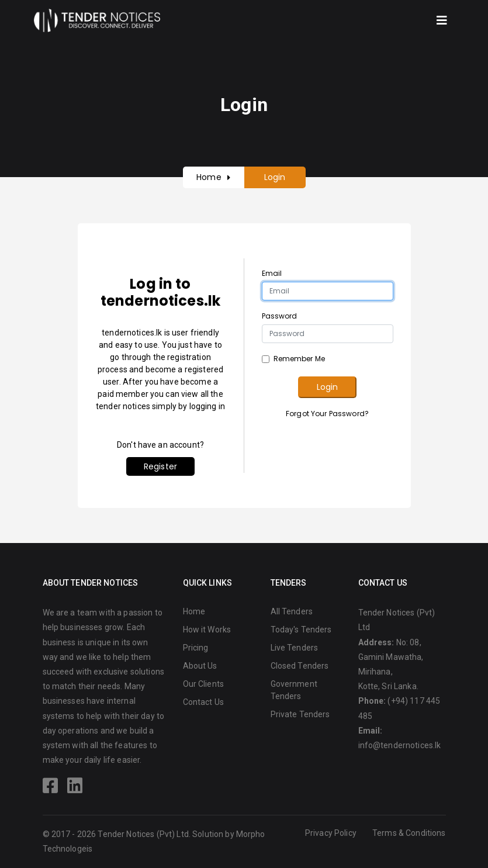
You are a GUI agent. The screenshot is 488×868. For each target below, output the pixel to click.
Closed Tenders (300, 666)
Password (280, 316)
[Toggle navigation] (442, 20)
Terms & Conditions (409, 833)
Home (209, 177)
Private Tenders (300, 714)
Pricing (196, 648)
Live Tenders (295, 648)
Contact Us (203, 702)
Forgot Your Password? (327, 414)
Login (327, 387)
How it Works (207, 630)
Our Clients (204, 684)
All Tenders (292, 611)
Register (160, 466)
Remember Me (300, 359)
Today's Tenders (301, 630)
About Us (200, 666)
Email (272, 273)
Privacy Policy (331, 833)
